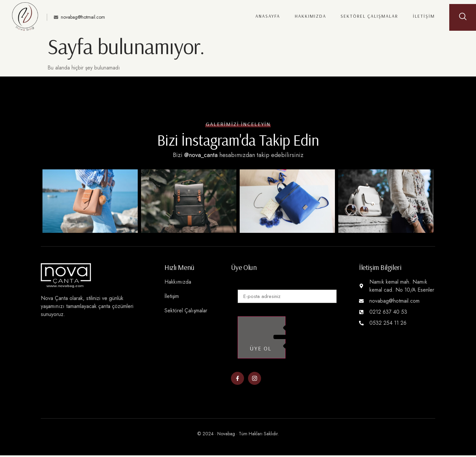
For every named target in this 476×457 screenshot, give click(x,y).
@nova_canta (201, 155)
